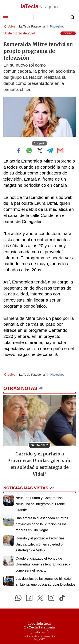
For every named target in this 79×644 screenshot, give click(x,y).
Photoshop (57, 26)
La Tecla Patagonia (32, 26)
